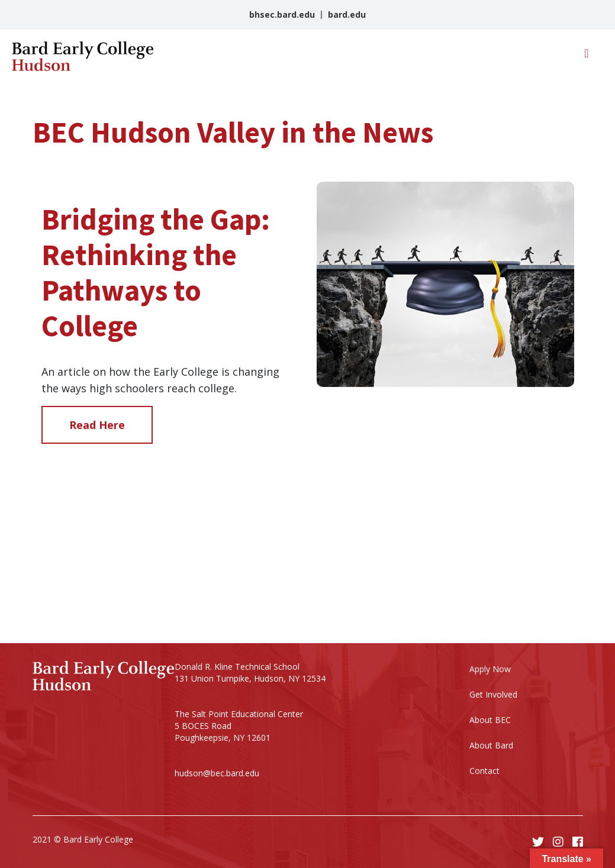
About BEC (490, 720)
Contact (484, 771)
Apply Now (490, 669)
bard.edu (347, 14)
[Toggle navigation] (587, 56)
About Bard (491, 745)
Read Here (97, 425)
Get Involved (493, 694)
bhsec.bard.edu (282, 14)
